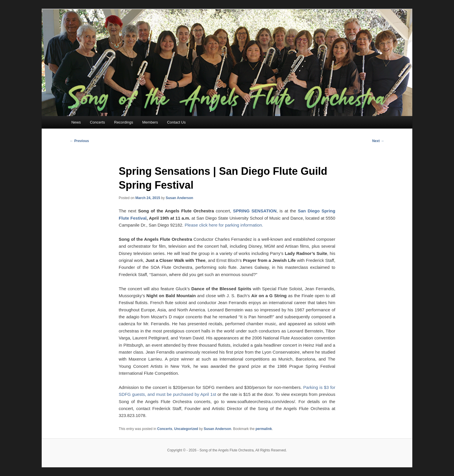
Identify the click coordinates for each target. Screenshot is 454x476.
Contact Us (176, 122)
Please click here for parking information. (224, 225)
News (76, 122)
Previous (79, 141)
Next (378, 141)
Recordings (124, 122)
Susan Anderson (179, 198)
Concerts (97, 122)
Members (150, 122)
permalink (264, 429)
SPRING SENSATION (255, 211)
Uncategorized (186, 429)
